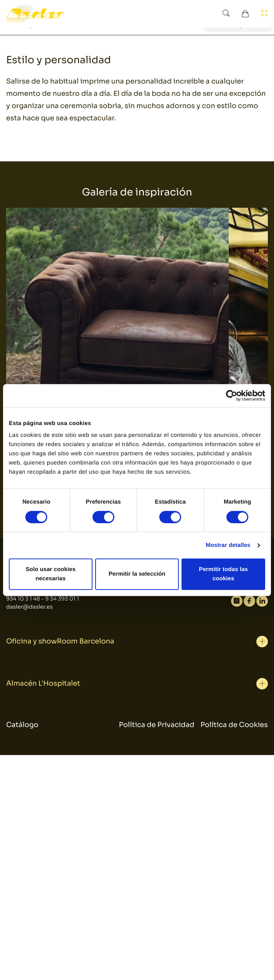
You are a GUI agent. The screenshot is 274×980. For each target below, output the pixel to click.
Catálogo (22, 725)
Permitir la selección (137, 574)
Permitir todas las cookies (223, 574)
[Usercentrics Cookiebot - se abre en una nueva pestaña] (232, 396)
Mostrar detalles (228, 545)
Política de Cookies (234, 725)
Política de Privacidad (157, 725)
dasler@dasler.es (29, 607)
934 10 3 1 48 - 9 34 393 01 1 (43, 599)
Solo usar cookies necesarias (51, 574)
